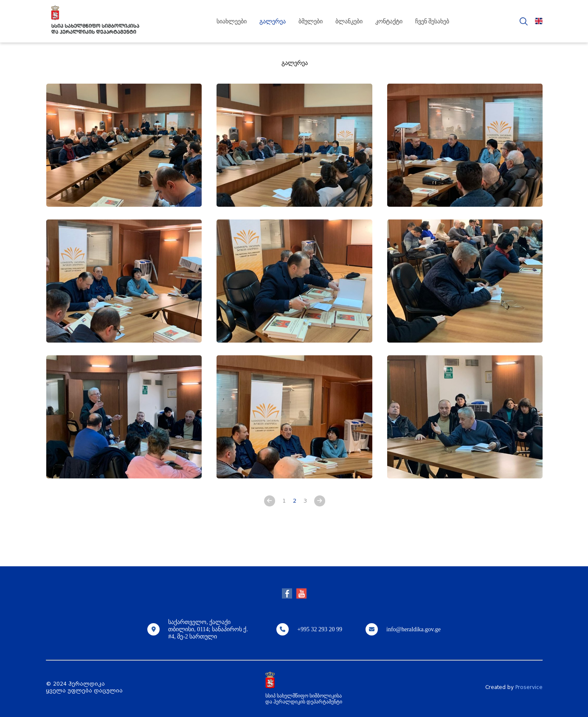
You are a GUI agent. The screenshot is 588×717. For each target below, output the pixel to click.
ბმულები (311, 21)
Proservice (529, 687)
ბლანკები (349, 21)
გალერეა (273, 21)
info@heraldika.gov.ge (414, 629)
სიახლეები (232, 21)
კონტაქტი (389, 21)
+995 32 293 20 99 (320, 629)
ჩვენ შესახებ (432, 21)
